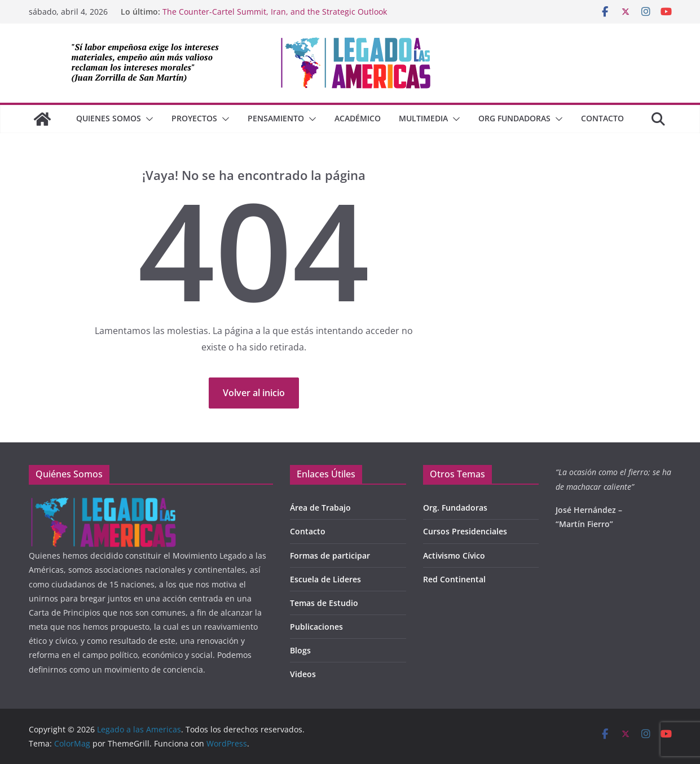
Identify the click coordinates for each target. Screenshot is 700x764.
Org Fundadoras (514, 118)
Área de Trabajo (320, 508)
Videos (303, 674)
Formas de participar (330, 556)
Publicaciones (316, 627)
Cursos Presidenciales (465, 531)
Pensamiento (276, 118)
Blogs (300, 650)
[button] (147, 119)
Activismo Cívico (454, 556)
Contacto (602, 118)
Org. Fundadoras (455, 508)
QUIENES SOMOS (109, 118)
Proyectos (194, 118)
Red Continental (454, 579)
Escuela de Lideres (325, 579)
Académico (358, 118)
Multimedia (423, 118)
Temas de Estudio (324, 603)
